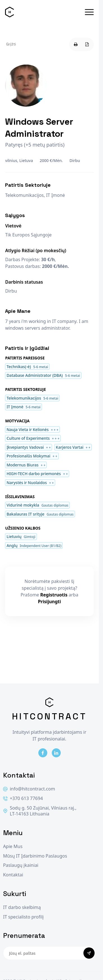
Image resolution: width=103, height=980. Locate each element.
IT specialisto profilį (23, 917)
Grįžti (11, 44)
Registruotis (54, 595)
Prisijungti (49, 601)
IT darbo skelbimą (22, 907)
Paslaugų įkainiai (21, 865)
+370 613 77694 (23, 798)
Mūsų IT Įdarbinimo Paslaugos (35, 856)
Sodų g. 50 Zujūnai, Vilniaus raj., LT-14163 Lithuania (40, 811)
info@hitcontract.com (29, 789)
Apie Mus (13, 846)
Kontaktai (13, 875)
